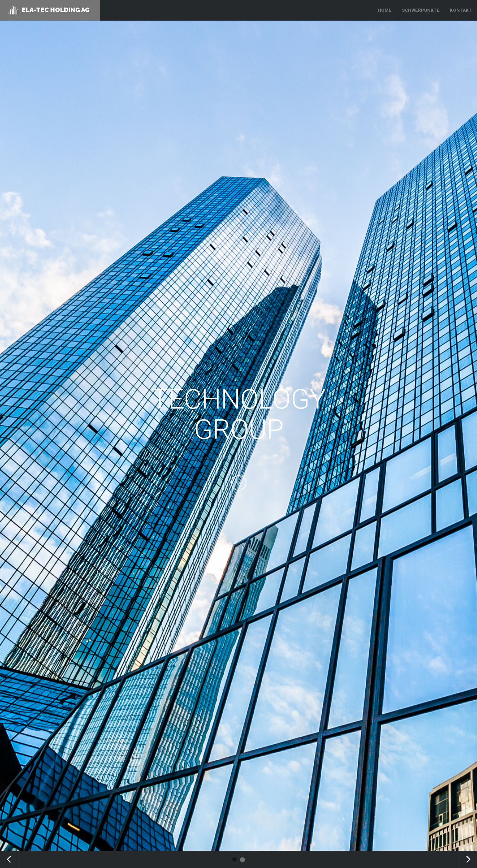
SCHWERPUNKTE (421, 10)
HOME (385, 10)
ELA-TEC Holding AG (49, 10)
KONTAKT (461, 10)
